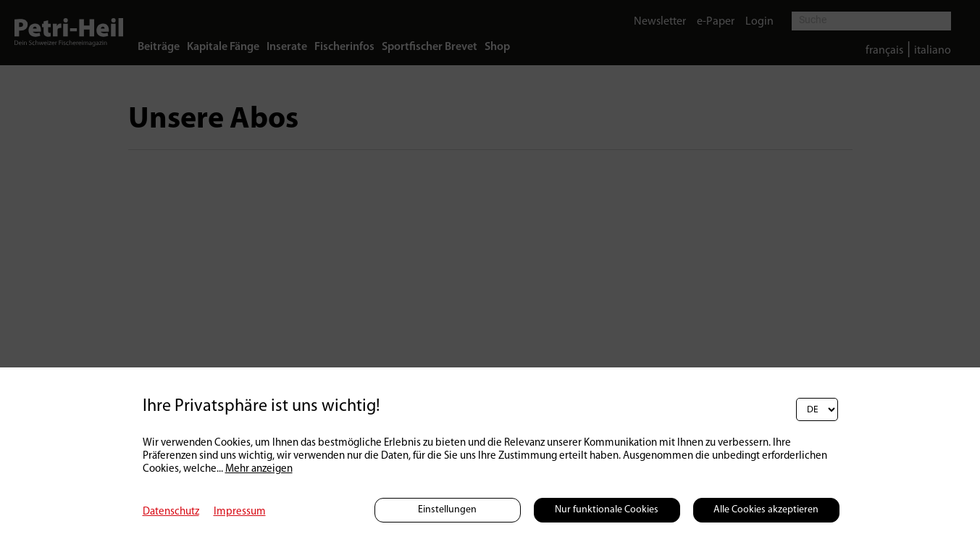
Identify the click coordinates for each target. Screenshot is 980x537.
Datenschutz (171, 512)
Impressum (240, 512)
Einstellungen (447, 510)
